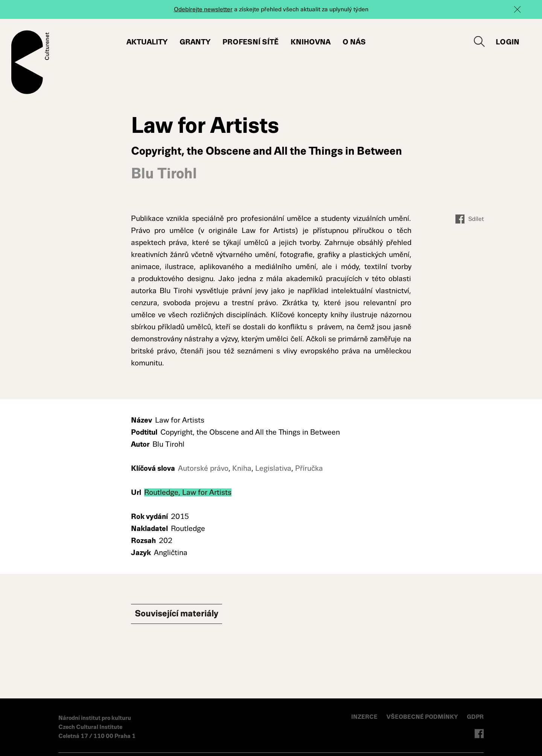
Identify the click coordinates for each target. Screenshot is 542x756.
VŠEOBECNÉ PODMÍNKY (423, 717)
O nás (354, 42)
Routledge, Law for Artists (188, 492)
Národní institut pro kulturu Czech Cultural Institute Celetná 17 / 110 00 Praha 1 (97, 727)
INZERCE (364, 717)
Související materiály (187, 615)
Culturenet (30, 62)
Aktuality (147, 42)
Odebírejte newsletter (203, 9)
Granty (195, 42)
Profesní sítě (250, 42)
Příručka (309, 468)
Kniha (242, 468)
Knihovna (311, 42)
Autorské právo (203, 468)
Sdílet (470, 219)
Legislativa (273, 468)
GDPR (475, 717)
